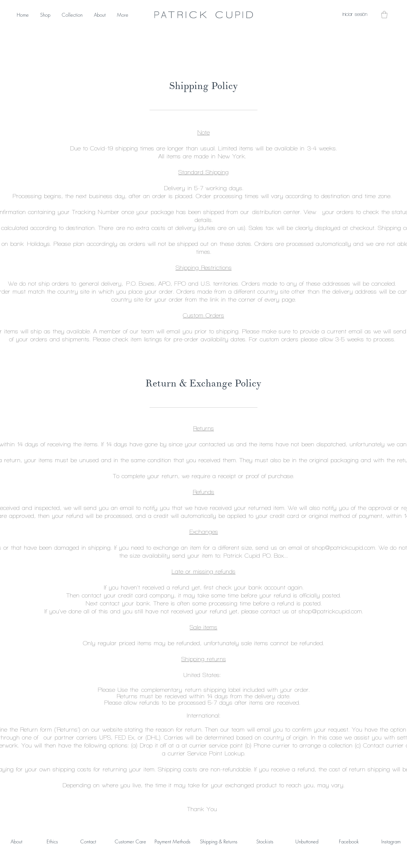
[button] (384, 15)
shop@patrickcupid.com (344, 548)
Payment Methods (172, 841)
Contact (88, 841)
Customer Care (130, 841)
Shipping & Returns (219, 841)
